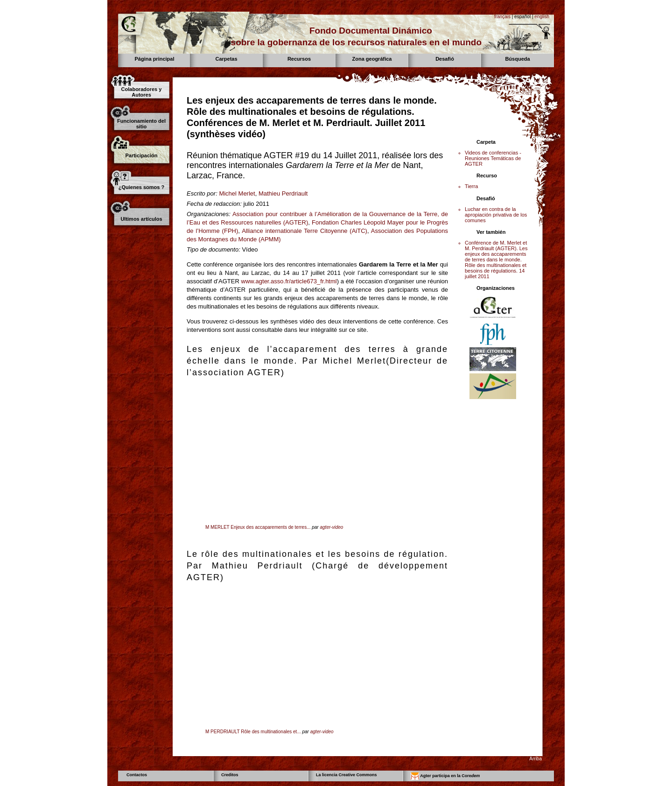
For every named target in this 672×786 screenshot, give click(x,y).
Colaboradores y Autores (142, 92)
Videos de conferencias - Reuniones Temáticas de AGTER (493, 158)
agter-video (331, 527)
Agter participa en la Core (445, 776)
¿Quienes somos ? (141, 187)
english (542, 17)
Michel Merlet (237, 193)
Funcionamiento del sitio (141, 124)
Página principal (155, 59)
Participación (141, 155)
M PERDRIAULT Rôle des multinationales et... (253, 732)
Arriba (535, 759)
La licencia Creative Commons (346, 775)
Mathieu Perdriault (283, 193)
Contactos (137, 775)
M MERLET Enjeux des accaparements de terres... (258, 527)
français (502, 17)
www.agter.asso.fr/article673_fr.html (289, 281)
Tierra (471, 186)
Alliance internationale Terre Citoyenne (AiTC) (304, 231)
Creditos (230, 775)
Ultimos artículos (141, 219)
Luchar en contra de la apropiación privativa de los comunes (496, 215)
